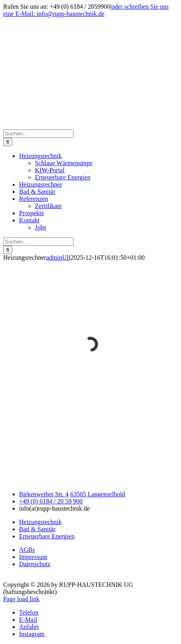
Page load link (21, 599)
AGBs (27, 550)
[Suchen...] (38, 134)
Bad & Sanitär (37, 529)
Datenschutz (35, 564)
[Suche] (8, 142)
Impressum (33, 557)
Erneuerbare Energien (47, 536)
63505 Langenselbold (98, 494)
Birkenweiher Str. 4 (44, 494)
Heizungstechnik (40, 522)
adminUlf (58, 257)
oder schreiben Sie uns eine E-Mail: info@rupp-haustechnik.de (86, 10)
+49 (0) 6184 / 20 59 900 (51, 501)
